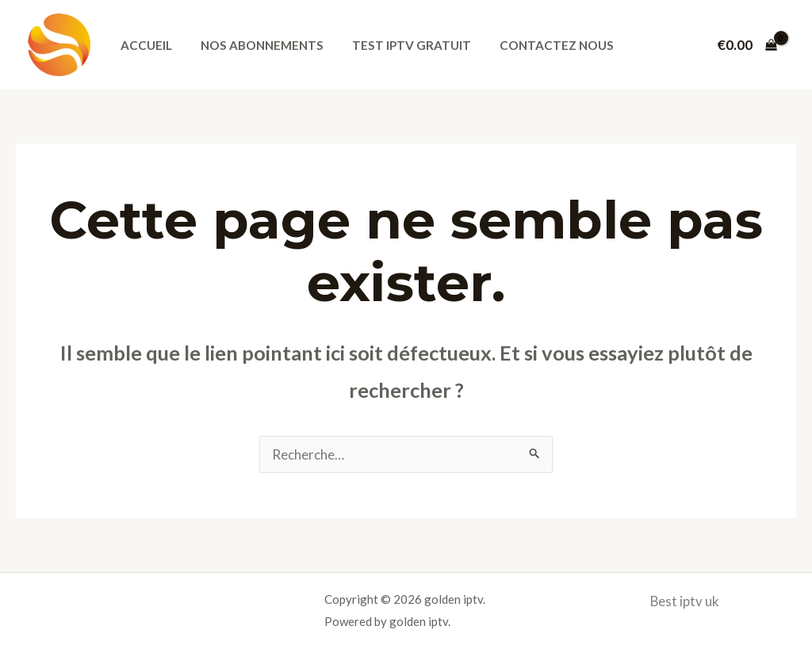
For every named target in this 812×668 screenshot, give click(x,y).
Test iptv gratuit (400, 45)
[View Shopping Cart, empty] (747, 45)
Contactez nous (542, 45)
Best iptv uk (685, 601)
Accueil (144, 45)
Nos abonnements (256, 45)
